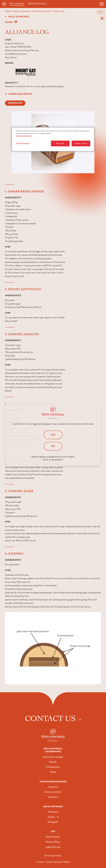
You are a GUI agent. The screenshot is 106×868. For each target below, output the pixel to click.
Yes (53, 435)
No (53, 446)
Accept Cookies (81, 143)
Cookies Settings (23, 143)
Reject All (60, 143)
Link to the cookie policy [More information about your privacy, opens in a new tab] (24, 136)
